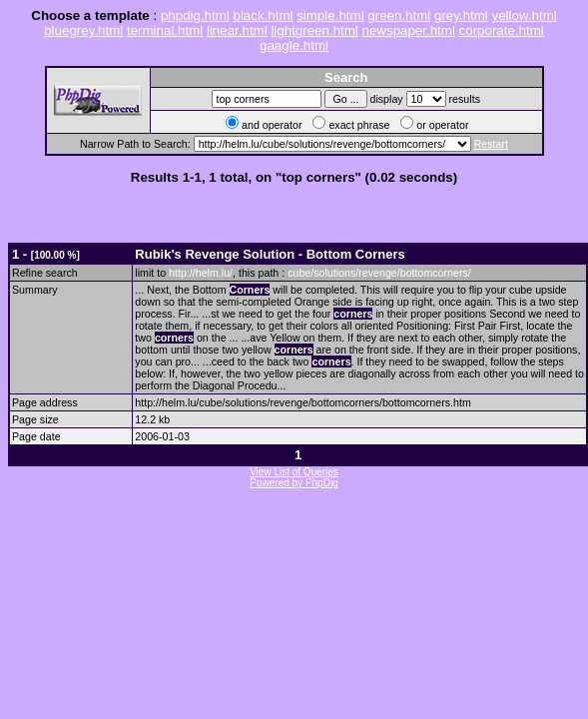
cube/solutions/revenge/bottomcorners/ (379, 273)
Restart (491, 144)
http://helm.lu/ (201, 273)
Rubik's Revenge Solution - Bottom (270, 254)
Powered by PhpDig (294, 483)
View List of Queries (294, 472)
